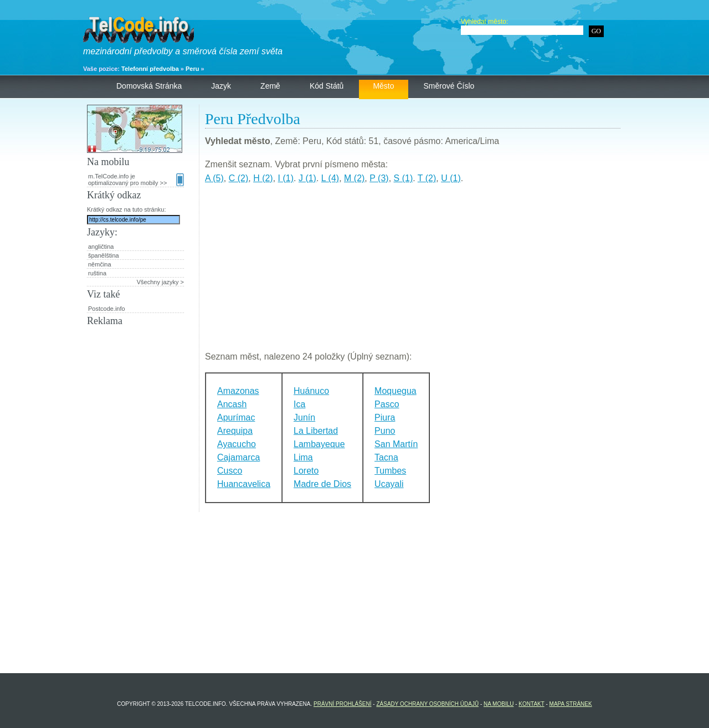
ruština (97, 273)
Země (270, 86)
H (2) (263, 178)
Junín (304, 417)
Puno (385, 431)
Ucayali (389, 484)
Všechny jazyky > (160, 282)
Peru (192, 69)
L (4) (330, 178)
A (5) (214, 178)
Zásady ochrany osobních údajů (427, 704)
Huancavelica (244, 484)
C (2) (239, 178)
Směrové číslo (449, 86)
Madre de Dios (322, 484)
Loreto (306, 471)
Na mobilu (499, 704)
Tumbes (390, 471)
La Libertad (316, 431)
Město (383, 86)
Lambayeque (319, 444)
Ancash (232, 404)
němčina (100, 264)
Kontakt (531, 704)
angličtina (101, 247)
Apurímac (236, 417)
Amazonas (238, 391)
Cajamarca (238, 457)
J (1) (307, 178)
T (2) (427, 178)
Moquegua (395, 391)
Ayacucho (237, 444)
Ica (299, 404)
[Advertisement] (413, 272)
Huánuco (311, 391)
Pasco (387, 404)
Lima (303, 457)
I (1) (286, 178)
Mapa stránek (571, 704)
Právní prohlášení (342, 704)
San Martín (396, 444)
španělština (104, 255)
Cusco (230, 471)
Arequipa (235, 431)
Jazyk (221, 86)
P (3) (379, 178)
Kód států (327, 86)
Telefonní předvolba (150, 69)
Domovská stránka (149, 86)
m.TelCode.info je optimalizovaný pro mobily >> (136, 180)
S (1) (404, 178)
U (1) (451, 178)
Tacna (386, 457)
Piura (385, 417)
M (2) (354, 178)
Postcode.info (107, 309)
